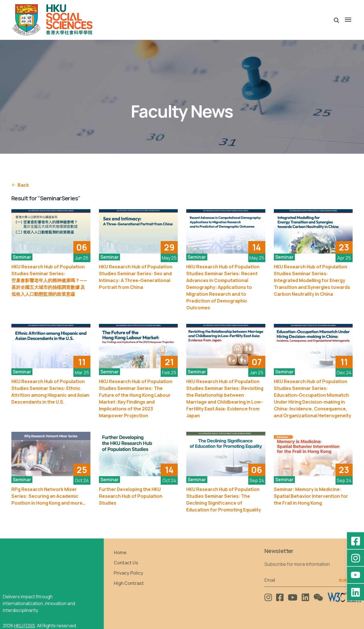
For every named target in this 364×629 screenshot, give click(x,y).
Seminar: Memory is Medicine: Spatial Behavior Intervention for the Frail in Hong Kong (311, 496)
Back (20, 185)
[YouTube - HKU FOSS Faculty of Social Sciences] (355, 575)
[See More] (51, 231)
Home (120, 552)
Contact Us (126, 563)
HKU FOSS (25, 626)
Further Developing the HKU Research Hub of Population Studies (131, 496)
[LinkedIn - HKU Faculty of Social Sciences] (355, 592)
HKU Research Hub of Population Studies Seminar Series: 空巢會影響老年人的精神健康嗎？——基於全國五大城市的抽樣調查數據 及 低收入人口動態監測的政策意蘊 (49, 280)
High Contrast (129, 583)
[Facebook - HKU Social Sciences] (355, 541)
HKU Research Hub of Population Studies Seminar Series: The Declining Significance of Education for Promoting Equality (224, 499)
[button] (337, 20)
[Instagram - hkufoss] (355, 558)
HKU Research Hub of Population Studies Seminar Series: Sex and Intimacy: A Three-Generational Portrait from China (136, 277)
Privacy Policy (129, 573)
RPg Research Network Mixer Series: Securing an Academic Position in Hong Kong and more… (48, 496)
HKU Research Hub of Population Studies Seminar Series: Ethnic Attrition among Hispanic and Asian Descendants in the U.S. (50, 392)
